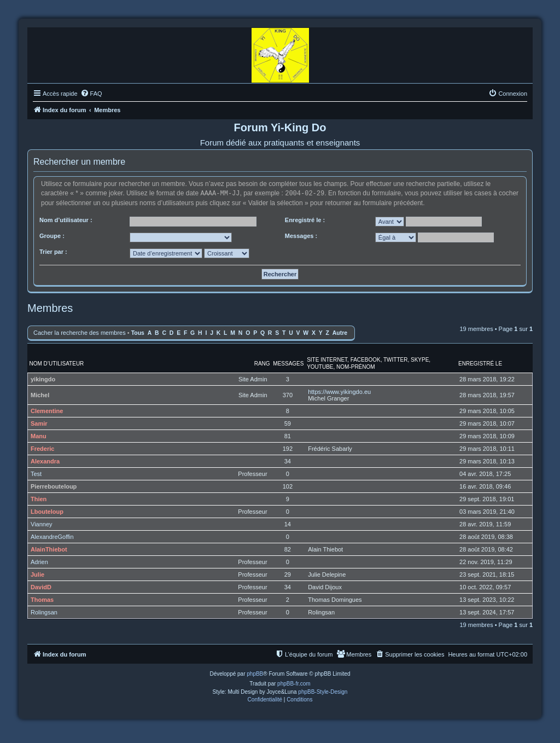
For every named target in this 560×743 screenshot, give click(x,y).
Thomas (42, 599)
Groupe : (52, 235)
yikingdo (43, 379)
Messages (288, 363)
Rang (262, 363)
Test (36, 473)
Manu (39, 436)
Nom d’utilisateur (57, 363)
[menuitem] (91, 94)
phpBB (255, 673)
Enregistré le (480, 363)
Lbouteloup (47, 511)
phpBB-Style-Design (323, 691)
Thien (39, 498)
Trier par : (53, 251)
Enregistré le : (305, 219)
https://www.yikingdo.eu (339, 391)
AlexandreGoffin (52, 536)
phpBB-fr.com (294, 683)
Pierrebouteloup (54, 486)
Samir (39, 423)
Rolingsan (44, 612)
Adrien (39, 561)
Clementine (47, 410)
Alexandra (45, 461)
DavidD (41, 587)
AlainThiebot (49, 549)
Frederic (42, 448)
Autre (340, 332)
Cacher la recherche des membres (80, 332)
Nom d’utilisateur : (66, 219)
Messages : (301, 235)
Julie (37, 574)
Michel (40, 394)
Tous (138, 332)
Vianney (42, 524)
